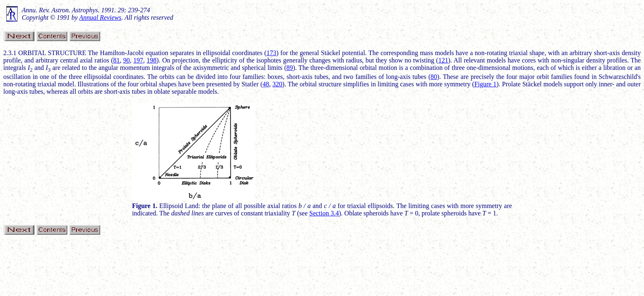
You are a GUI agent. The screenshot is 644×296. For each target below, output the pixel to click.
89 (290, 68)
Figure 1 (485, 84)
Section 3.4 (324, 213)
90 (126, 60)
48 (266, 84)
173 (271, 53)
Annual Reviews (100, 17)
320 (277, 84)
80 (434, 77)
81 (116, 60)
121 (443, 60)
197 (138, 60)
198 (152, 60)
